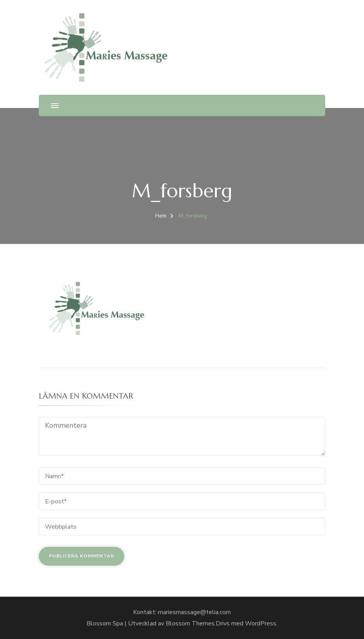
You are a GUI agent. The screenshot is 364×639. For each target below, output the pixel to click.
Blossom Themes (190, 623)
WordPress (261, 623)
